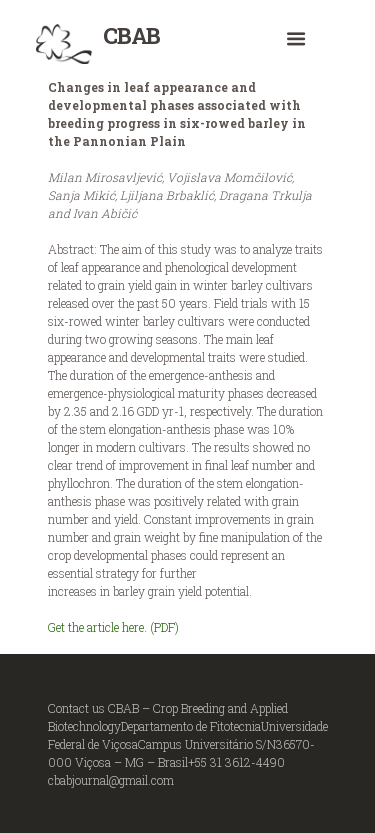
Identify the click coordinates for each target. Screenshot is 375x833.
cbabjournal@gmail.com (111, 780)
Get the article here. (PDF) (113, 627)
